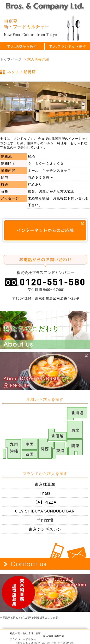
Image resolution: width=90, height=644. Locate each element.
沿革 (38, 633)
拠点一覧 (15, 633)
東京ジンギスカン (45, 529)
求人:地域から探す (22, 46)
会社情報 (28, 633)
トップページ (11, 59)
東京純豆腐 (45, 484)
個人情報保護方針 (54, 636)
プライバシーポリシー (23, 639)
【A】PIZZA (45, 502)
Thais (45, 493)
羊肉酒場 (45, 520)
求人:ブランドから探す (68, 46)
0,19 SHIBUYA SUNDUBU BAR (45, 511)
